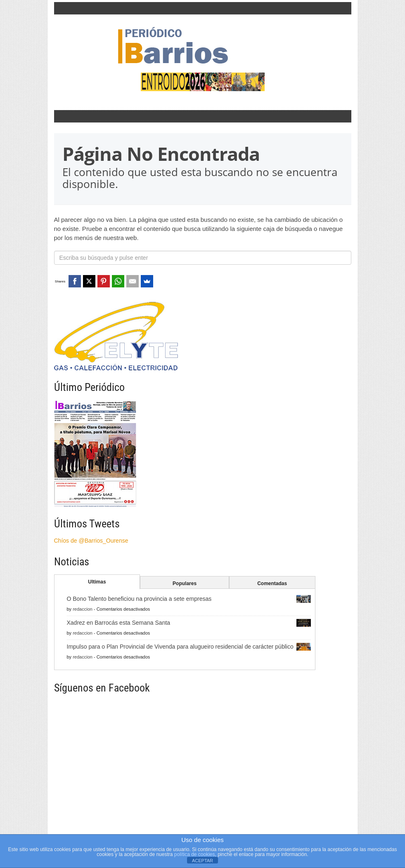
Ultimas (97, 582)
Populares (185, 583)
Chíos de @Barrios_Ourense (91, 541)
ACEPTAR (202, 861)
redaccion (83, 609)
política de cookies (195, 854)
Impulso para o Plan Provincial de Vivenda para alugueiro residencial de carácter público (180, 647)
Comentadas (272, 583)
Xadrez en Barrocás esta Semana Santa (119, 623)
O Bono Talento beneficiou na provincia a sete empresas (139, 599)
